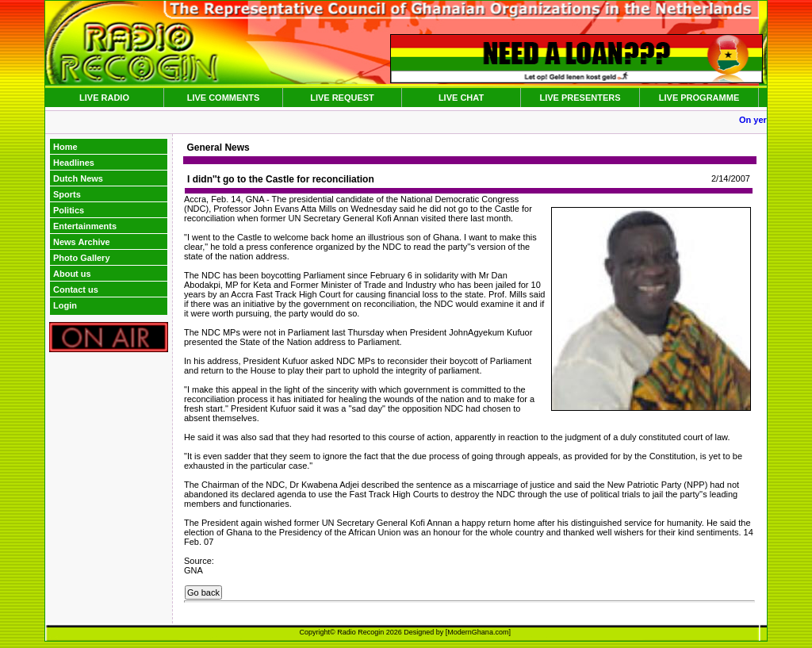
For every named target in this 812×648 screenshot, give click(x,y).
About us (72, 274)
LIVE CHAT (461, 98)
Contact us (76, 289)
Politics (69, 210)
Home (65, 147)
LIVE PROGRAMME (699, 98)
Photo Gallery (82, 258)
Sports (67, 194)
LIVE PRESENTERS (580, 98)
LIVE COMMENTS (224, 98)
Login (65, 305)
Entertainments (85, 226)
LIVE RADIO (104, 98)
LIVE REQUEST (342, 98)
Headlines (74, 163)
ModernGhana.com (478, 632)
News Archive (82, 242)
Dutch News (78, 178)
